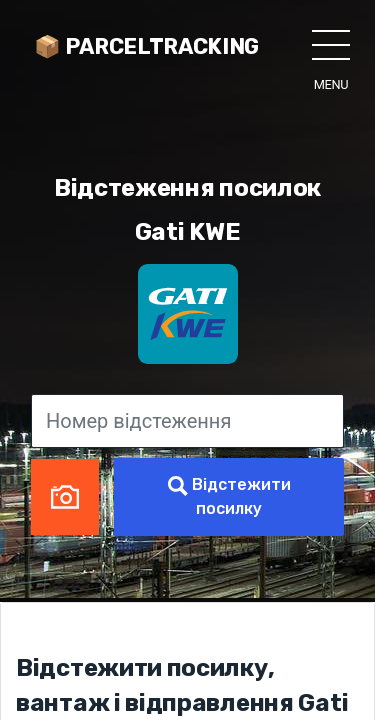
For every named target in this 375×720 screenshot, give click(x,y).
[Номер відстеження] (187, 421)
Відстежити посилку (229, 496)
